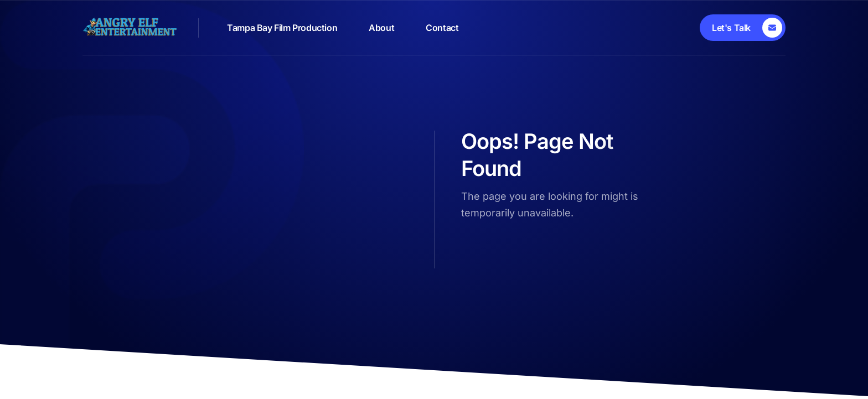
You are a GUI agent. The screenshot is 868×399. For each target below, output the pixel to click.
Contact (442, 28)
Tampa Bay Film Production (282, 28)
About (381, 28)
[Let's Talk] (743, 28)
